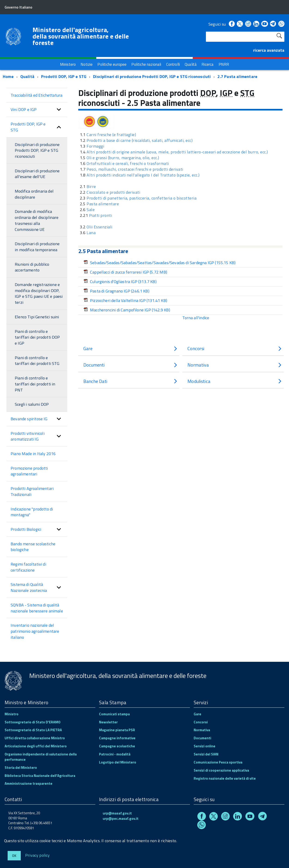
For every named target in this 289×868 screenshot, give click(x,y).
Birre (91, 186)
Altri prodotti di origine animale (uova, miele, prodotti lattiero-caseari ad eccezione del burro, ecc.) (177, 152)
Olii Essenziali (99, 227)
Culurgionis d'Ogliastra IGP (120, 282)
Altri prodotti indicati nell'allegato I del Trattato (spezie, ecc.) (143, 175)
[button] (59, 110)
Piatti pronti (101, 215)
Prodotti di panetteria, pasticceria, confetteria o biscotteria (141, 198)
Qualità (27, 76)
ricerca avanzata (269, 50)
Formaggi (95, 146)
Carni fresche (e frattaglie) (111, 135)
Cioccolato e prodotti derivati (113, 192)
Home (8, 76)
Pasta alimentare (103, 204)
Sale (91, 210)
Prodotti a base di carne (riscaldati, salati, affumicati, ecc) (140, 140)
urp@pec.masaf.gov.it (121, 819)
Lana (91, 233)
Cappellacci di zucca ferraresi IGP (125, 272)
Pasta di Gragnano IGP (116, 291)
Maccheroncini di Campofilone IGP (127, 310)
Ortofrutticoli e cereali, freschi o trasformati (128, 163)
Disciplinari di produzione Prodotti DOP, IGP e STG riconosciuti (152, 76)
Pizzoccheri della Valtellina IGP (125, 300)
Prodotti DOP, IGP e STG (64, 76)
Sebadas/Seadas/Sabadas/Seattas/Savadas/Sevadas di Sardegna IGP (160, 263)
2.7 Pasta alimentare (237, 76)
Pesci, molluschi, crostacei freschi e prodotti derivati (135, 169)
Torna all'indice (196, 318)
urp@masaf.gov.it (117, 813)
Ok (14, 856)
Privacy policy (38, 855)
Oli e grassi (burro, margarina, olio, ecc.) (123, 158)
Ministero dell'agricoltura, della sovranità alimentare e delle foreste (81, 36)
